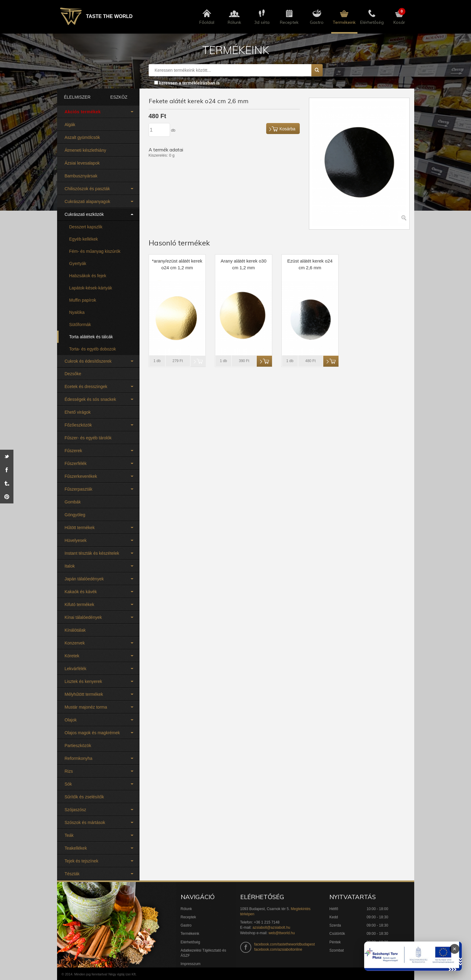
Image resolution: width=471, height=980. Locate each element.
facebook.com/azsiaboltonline (278, 949)
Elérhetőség (190, 942)
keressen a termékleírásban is (189, 83)
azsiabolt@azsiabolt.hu (271, 927)
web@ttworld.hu (282, 933)
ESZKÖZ (119, 97)
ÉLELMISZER (77, 97)
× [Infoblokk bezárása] (455, 949)
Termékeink (190, 934)
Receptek (188, 917)
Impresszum (191, 964)
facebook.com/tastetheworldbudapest (285, 944)
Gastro (186, 925)
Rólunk (186, 909)
